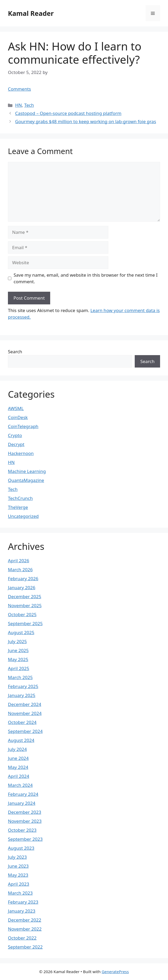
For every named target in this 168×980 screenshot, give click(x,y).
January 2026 (22, 587)
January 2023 (22, 911)
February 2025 (23, 686)
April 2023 (18, 884)
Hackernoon (21, 453)
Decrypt (16, 444)
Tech (29, 105)
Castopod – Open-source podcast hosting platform (68, 113)
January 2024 (22, 803)
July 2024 (17, 749)
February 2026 (23, 579)
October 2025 (22, 614)
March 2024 (20, 785)
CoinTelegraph (23, 426)
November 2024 (25, 713)
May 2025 (18, 659)
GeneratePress (115, 972)
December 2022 (25, 920)
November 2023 (25, 821)
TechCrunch (20, 498)
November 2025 (25, 605)
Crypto (15, 435)
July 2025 (17, 641)
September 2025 (25, 623)
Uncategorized (23, 516)
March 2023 (20, 893)
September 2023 (25, 839)
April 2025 (18, 668)
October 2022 (22, 938)
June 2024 (18, 758)
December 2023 (25, 812)
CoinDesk (18, 417)
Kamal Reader (31, 13)
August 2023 (21, 848)
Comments (19, 89)
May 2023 (18, 875)
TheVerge (18, 507)
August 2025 (21, 632)
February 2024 (23, 794)
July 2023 (17, 857)
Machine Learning (27, 471)
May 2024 (18, 767)
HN (18, 105)
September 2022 (25, 947)
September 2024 (25, 731)
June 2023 (18, 866)
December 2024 (25, 704)
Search (15, 352)
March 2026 (20, 570)
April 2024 (18, 776)
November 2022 (25, 929)
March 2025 (20, 677)
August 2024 (21, 740)
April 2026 (18, 561)
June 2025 (18, 650)
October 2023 (22, 830)
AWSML (16, 408)
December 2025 (25, 596)
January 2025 (22, 695)
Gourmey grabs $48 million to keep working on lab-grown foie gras (86, 121)
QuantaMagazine (26, 480)
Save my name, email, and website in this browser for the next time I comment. (86, 278)
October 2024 (22, 722)
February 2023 (23, 902)
